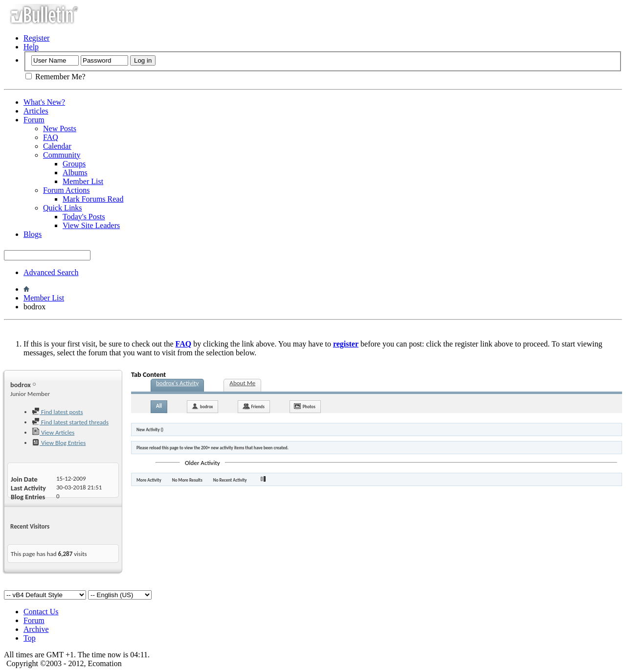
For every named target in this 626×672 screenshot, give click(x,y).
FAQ (51, 137)
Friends (257, 406)
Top (30, 638)
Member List (83, 181)
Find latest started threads (70, 422)
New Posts (60, 128)
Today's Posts (84, 217)
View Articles (53, 432)
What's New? (44, 102)
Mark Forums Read (93, 199)
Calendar (57, 146)
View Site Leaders (91, 225)
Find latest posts (57, 412)
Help (31, 47)
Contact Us (41, 612)
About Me (242, 383)
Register (36, 38)
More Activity (149, 480)
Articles (36, 111)
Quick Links (63, 208)
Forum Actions (67, 190)
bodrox (206, 406)
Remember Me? (56, 77)
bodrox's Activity (177, 383)
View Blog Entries (59, 443)
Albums (75, 173)
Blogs (33, 234)
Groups (74, 164)
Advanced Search (51, 272)
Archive (36, 629)
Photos (309, 406)
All (159, 406)
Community (62, 155)
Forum (34, 120)
